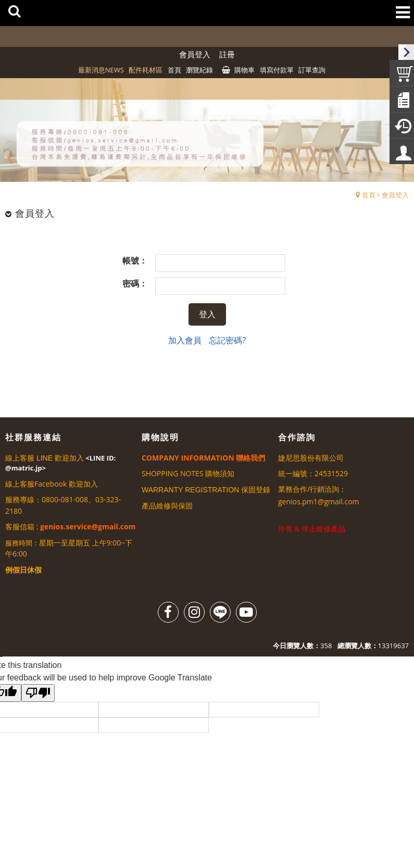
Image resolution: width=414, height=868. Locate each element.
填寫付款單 (277, 70)
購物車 (244, 70)
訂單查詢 (312, 70)
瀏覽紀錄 (199, 70)
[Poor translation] (38, 693)
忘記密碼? (227, 340)
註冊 (227, 54)
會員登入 (195, 54)
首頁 (369, 195)
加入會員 (185, 340)
